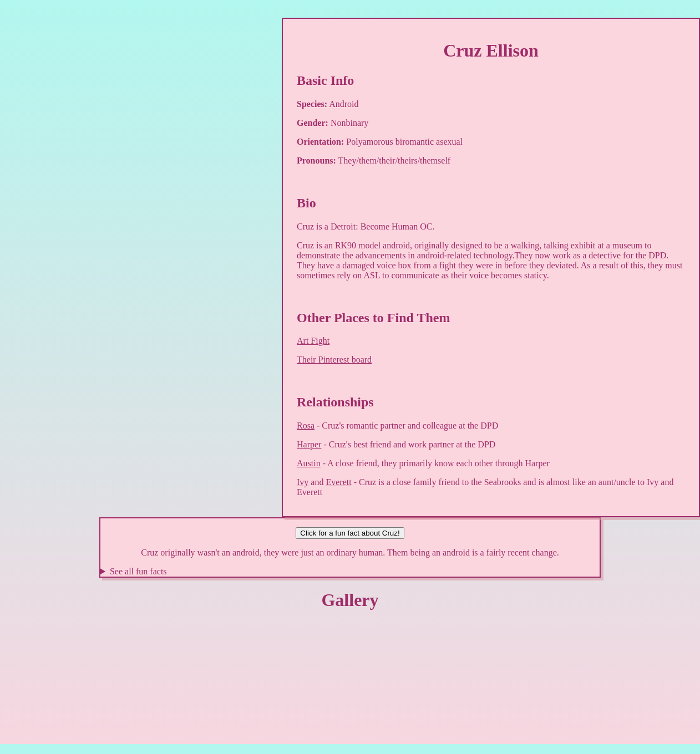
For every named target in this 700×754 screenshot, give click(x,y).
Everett (338, 482)
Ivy (303, 482)
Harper (309, 444)
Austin (309, 463)
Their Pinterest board (334, 360)
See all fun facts (138, 571)
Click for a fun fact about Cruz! (350, 533)
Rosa (306, 426)
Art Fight (313, 341)
